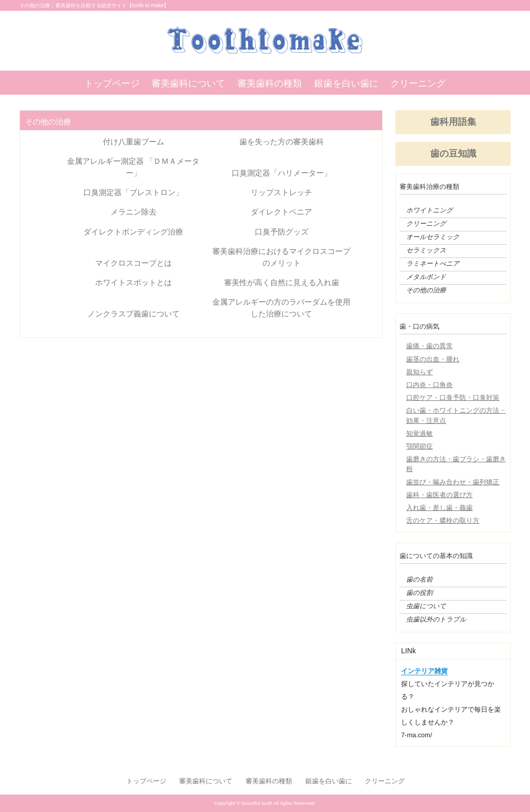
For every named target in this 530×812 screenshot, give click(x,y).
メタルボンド (426, 277)
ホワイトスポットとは (134, 282)
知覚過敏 (419, 433)
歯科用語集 (453, 122)
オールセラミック (433, 237)
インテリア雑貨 (424, 671)
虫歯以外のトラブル (436, 619)
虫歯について (426, 606)
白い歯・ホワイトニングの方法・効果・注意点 (456, 415)
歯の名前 (419, 580)
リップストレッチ (281, 192)
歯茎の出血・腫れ (433, 359)
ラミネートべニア (433, 264)
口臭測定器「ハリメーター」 (282, 173)
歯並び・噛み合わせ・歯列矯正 (453, 482)
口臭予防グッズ (282, 232)
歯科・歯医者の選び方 (439, 495)
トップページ (112, 83)
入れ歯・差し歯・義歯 (439, 508)
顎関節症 (419, 446)
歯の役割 (419, 593)
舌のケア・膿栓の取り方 (443, 520)
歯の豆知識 (453, 154)
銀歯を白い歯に (346, 83)
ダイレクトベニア (281, 212)
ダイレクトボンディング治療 (133, 232)
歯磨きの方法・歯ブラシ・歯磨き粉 (456, 464)
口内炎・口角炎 (429, 385)
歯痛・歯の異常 (429, 346)
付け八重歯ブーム (134, 142)
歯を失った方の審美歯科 (282, 142)
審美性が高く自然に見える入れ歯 (282, 282)
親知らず (419, 372)
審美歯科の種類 (270, 83)
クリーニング (418, 83)
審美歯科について (188, 83)
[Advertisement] (201, 420)
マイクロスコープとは (134, 263)
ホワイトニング (429, 210)
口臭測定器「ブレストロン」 (133, 192)
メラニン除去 (134, 212)
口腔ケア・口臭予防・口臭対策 (453, 398)
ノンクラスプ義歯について (134, 314)
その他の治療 (426, 290)
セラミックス (426, 250)
